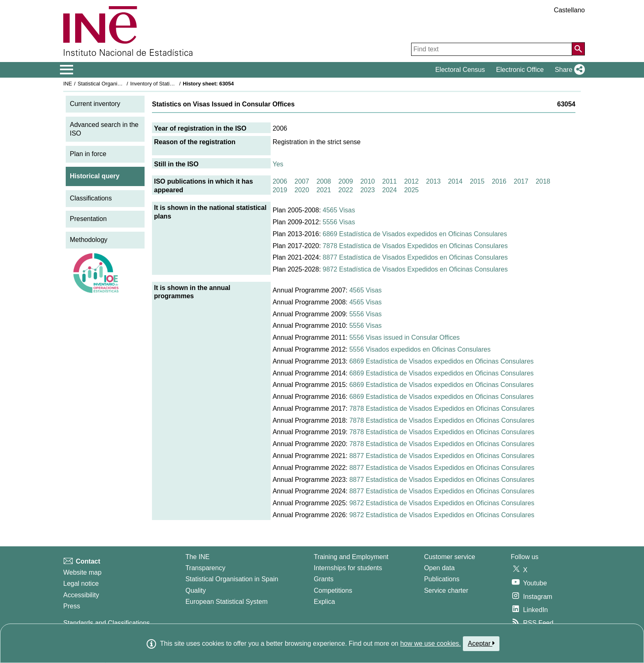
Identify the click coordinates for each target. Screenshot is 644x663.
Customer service (449, 557)
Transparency (205, 568)
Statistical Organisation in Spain (115, 84)
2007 (302, 181)
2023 (368, 190)
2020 (302, 190)
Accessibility (81, 595)
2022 (346, 190)
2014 (455, 181)
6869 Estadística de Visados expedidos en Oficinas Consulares (415, 234)
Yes (278, 164)
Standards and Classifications (107, 623)
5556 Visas (339, 222)
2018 (543, 181)
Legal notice (81, 584)
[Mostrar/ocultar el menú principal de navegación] (67, 70)
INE (68, 84)
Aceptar (481, 643)
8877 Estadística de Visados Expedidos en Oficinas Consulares (415, 257)
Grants (324, 579)
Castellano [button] (569, 10)
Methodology (89, 240)
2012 (412, 181)
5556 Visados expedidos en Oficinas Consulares (420, 349)
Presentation (88, 219)
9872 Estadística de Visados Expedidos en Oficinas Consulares (415, 269)
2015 (477, 181)
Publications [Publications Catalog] (442, 579)
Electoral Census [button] (460, 70)
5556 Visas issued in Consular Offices (404, 337)
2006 (280, 181)
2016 (499, 181)
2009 (346, 181)
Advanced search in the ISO (104, 129)
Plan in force (88, 154)
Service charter (446, 590)
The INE (197, 557)
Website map (82, 572)
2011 (390, 181)
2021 (324, 190)
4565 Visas (339, 210)
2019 (280, 190)
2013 (433, 181)
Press (72, 606)
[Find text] (492, 49)
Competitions (333, 590)
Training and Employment (351, 557)
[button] (568, 70)
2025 (412, 190)
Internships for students (348, 568)
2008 (324, 181)
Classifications (91, 198)
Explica (324, 602)
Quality (195, 590)
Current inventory (95, 104)
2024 (390, 190)
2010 (368, 181)
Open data (439, 568)
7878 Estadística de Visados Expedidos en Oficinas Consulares (415, 246)
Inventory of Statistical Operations (169, 84)
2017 (521, 181)
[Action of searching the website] (578, 49)
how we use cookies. (430, 643)
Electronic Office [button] (520, 70)
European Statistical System (226, 602)
